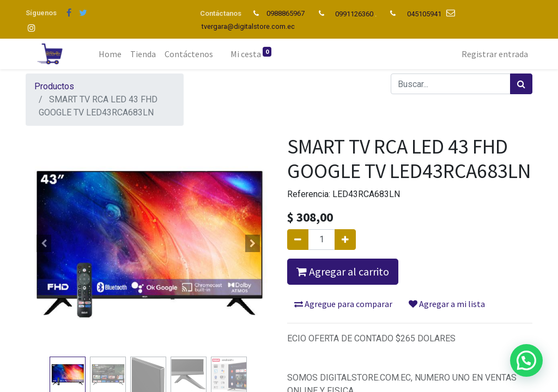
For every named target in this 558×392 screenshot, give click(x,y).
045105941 (424, 14)
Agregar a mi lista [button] (447, 304)
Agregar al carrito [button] (343, 271)
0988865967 (286, 13)
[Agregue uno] (345, 240)
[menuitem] (110, 54)
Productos (54, 86)
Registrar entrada (495, 54)
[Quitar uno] (298, 240)
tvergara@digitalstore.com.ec (248, 26)
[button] (44, 243)
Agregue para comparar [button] (343, 304)
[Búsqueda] (521, 84)
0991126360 (354, 14)
